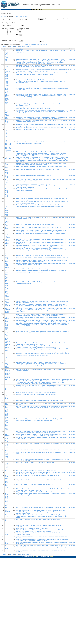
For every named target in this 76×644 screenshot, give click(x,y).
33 (5, 125)
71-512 (7, 76)
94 (5, 362)
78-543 (7, 329)
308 (6, 142)
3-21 (6, 206)
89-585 (7, 229)
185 (6, 70)
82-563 (7, 430)
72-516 (7, 213)
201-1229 (7, 376)
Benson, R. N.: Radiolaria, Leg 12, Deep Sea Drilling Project (33, 184)
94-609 (7, 364)
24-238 (7, 178)
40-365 (7, 478)
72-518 (7, 216)
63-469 (7, 55)
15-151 (7, 502)
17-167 (7, 516)
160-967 (7, 119)
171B (6, 158)
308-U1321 (8, 146)
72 (5, 212)
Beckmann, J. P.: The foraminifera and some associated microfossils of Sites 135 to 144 (41, 128)
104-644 (7, 96)
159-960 (7, 319)
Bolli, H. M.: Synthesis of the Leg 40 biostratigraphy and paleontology (36, 471)
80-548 (7, 88)
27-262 (7, 468)
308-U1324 (8, 150)
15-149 (7, 499)
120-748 (7, 266)
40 (5, 120)
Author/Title (19, 49)
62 (5, 276)
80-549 (7, 90)
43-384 (7, 275)
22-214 (7, 165)
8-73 (6, 138)
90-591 (7, 413)
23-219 (7, 534)
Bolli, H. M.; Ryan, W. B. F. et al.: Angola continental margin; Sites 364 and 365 (38, 476)
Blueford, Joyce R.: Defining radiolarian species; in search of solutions (36, 393)
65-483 (7, 220)
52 (5, 440)
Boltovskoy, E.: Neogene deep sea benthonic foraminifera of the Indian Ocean (38, 519)
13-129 (7, 194)
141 (6, 152)
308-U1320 (8, 145)
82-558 (7, 428)
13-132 (7, 196)
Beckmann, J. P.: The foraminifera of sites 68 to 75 (30, 129)
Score (3, 49)
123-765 (7, 114)
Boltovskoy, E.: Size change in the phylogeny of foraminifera (33, 528)
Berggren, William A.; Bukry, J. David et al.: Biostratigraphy (33, 269)
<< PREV (3, 46)
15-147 (7, 496)
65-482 (7, 219)
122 (6, 379)
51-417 (7, 439)
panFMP (51, 557)
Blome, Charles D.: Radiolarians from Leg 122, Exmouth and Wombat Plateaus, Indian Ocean (42, 379)
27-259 (7, 67)
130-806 (7, 244)
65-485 (7, 223)
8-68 (6, 131)
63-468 (7, 53)
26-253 (7, 544)
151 (6, 97)
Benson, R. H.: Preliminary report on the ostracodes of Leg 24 (33, 175)
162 (6, 101)
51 (5, 438)
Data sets (4, 16)
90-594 (7, 417)
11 (25, 46)
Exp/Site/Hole (8, 49)
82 (5, 427)
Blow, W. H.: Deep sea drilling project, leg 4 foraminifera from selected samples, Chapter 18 (42, 385)
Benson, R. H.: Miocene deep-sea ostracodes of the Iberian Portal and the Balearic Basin (41, 166)
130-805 (7, 241)
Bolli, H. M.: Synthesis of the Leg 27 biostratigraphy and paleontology (36, 462)
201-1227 (7, 373)
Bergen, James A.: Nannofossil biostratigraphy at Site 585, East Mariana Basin (38, 228)
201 (6, 369)
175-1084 (7, 238)
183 (6, 403)
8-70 (6, 134)
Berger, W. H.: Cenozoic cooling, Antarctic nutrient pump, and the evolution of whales (40, 234)
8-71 (6, 135)
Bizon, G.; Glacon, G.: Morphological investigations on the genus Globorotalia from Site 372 (42, 349)
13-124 (7, 190)
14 (5, 128)
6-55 (6, 355)
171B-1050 (8, 159)
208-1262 (7, 341)
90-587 (7, 408)
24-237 (7, 177)
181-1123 (7, 306)
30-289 (7, 391)
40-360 (7, 481)
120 (6, 263)
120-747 (7, 265)
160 (6, 117)
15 (5, 254)
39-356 (7, 181)
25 (5, 521)
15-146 (7, 495)
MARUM (35, 557)
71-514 (7, 78)
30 (5, 390)
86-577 (7, 294)
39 (5, 180)
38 (5, 352)
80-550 (7, 91)
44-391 (7, 226)
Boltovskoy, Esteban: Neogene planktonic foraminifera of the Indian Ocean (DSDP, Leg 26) (42, 545)
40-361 (7, 483)
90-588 (7, 409)
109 (6, 330)
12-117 (7, 258)
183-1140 (7, 405)
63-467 (7, 52)
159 (6, 317)
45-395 (7, 322)
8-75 (6, 140)
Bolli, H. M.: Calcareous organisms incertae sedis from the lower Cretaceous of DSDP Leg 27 (42, 443)
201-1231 (7, 377)
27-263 (7, 447)
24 (5, 175)
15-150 (7, 500)
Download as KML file (42, 45)
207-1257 (7, 310)
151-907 (7, 98)
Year (14, 49)
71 (5, 73)
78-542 (7, 327)
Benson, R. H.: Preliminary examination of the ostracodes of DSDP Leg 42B (37, 169)
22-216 (7, 235)
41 (5, 419)
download (72, 51)
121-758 (7, 280)
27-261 (7, 68)
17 (5, 515)
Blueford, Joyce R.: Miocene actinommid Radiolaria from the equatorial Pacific (38, 394)
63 (5, 51)
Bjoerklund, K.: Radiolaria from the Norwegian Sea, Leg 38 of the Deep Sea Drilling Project (42, 352)
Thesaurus (25, 16)
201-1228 (7, 375)
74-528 (7, 336)
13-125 (7, 192)
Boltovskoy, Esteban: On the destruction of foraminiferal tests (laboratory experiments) (41, 547)
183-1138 (7, 436)
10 (22, 46)
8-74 (6, 139)
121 (6, 279)
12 (5, 184)
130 (6, 239)
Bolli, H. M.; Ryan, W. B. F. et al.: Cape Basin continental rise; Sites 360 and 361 (38, 480)
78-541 (7, 326)
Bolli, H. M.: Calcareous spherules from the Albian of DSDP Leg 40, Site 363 (37, 449)
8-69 (6, 132)
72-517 (7, 214)
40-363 (7, 122)
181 (6, 304)
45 (5, 321)
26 (5, 522)
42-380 (7, 172)
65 (5, 217)
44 (5, 224)
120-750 (7, 297)
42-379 (7, 171)
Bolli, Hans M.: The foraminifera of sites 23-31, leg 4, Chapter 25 (34, 492)
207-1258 (7, 311)
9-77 (6, 360)
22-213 (7, 272)
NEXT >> (29, 46)
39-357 (7, 182)
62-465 (7, 277)
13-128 (7, 193)
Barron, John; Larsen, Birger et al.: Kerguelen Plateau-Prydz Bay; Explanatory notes (40, 59)
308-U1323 (8, 149)
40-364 (7, 123)
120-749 (7, 267)
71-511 (7, 74)
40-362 (7, 486)
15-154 (7, 506)
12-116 (7, 257)
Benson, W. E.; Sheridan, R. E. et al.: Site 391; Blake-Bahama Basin (35, 224)
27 (5, 65)
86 (5, 293)
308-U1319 (8, 143)
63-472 (7, 57)
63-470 (7, 56)
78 (5, 323)
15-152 (7, 503)
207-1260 (7, 313)
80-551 (7, 92)
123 (6, 113)
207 (6, 309)
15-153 (7, 504)
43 (5, 273)
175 (6, 236)
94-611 (7, 365)
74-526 (7, 423)
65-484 (7, 221)
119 (6, 59)
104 (6, 94)
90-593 (7, 416)
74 (5, 334)
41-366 (7, 420)
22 (5, 163)
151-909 (7, 100)
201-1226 (7, 372)
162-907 (7, 102)
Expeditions (19, 16)
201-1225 (7, 371)
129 (6, 104)
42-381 (7, 174)
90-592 (7, 414)
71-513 (7, 77)
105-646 (7, 368)
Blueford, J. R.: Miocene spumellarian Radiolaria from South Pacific (35, 387)
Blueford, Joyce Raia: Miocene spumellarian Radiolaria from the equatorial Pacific (39, 400)
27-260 (7, 445)
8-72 (6, 136)
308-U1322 (8, 147)
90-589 (7, 410)
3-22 (6, 208)
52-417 (7, 442)
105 (6, 366)
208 (6, 340)
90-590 (7, 412)
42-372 (7, 168)
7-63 (6, 358)
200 (6, 507)
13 (5, 189)
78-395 (7, 325)
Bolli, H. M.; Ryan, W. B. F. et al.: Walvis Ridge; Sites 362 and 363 (34, 484)
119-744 (7, 302)
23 (5, 519)
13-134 (7, 197)
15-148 (7, 498)
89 (5, 228)
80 (5, 87)
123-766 (7, 115)
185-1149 (7, 71)
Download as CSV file (31, 45)
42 (5, 166)
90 (5, 406)
